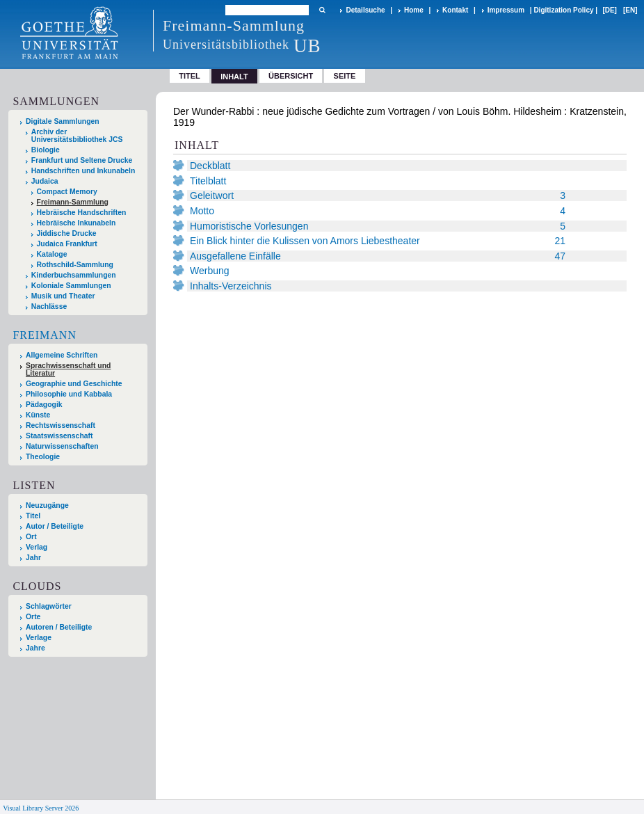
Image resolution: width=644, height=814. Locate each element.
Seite (345, 76)
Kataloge (52, 254)
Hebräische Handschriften (82, 213)
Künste (38, 415)
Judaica (45, 181)
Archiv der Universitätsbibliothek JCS (77, 136)
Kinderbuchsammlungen (74, 275)
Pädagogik (44, 405)
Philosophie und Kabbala (69, 394)
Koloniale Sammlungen (71, 286)
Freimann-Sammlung (73, 202)
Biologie (46, 150)
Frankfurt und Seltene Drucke (82, 160)
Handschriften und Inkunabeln (83, 171)
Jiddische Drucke (67, 233)
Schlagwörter (49, 606)
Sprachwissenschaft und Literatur (68, 369)
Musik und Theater (63, 296)
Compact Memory (67, 192)
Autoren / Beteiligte (59, 627)
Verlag (37, 547)
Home (414, 10)
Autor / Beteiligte (55, 526)
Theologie (43, 457)
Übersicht (291, 76)
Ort (31, 537)
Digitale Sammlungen (63, 121)
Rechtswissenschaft (61, 425)
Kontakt (455, 10)
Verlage (39, 638)
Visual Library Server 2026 (41, 808)
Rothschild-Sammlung (75, 265)
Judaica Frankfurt (67, 244)
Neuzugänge (47, 505)
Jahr (33, 558)
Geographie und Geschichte (74, 384)
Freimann (45, 335)
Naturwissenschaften (62, 446)
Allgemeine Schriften (62, 355)
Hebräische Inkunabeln (77, 223)
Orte (33, 617)
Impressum (506, 10)
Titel (190, 76)
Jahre (35, 648)
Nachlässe (49, 306)
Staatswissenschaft (59, 436)
